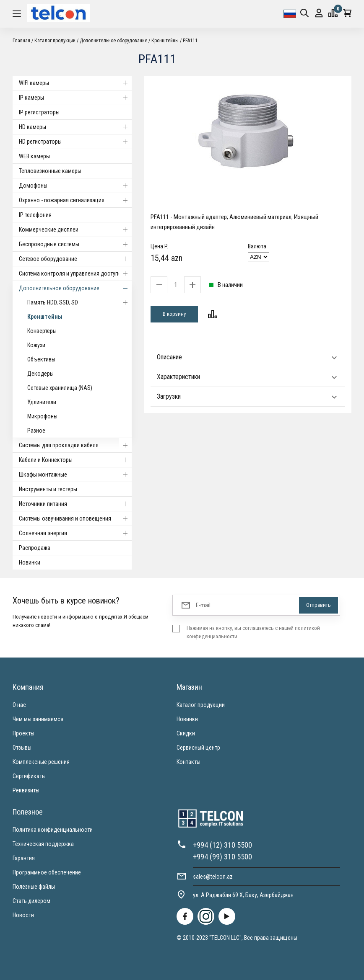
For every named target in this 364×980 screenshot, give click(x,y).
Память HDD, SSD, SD (79, 302)
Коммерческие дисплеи (75, 230)
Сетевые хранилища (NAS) (60, 388)
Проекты (23, 733)
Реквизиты (26, 790)
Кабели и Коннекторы (75, 460)
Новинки (30, 562)
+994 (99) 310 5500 (222, 857)
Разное (36, 431)
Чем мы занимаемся (38, 719)
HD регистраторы (75, 142)
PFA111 (190, 41)
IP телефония (35, 215)
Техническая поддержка (43, 844)
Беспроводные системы (75, 244)
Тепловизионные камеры (50, 171)
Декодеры (40, 374)
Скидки (186, 733)
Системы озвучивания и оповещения (75, 518)
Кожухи (36, 345)
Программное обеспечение (47, 872)
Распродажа (35, 548)
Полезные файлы (34, 887)
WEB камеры (34, 156)
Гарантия (24, 858)
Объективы (41, 359)
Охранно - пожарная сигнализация (75, 200)
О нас (19, 705)
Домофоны (75, 186)
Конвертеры (42, 331)
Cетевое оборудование (75, 259)
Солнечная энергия (75, 533)
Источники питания (75, 504)
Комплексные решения (41, 762)
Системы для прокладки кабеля (75, 445)
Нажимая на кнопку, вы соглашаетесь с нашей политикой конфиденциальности (253, 632)
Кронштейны (165, 41)
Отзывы (22, 748)
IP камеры (75, 98)
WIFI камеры (75, 83)
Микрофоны (42, 416)
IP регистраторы (39, 112)
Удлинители (42, 402)
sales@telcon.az (213, 877)
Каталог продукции (55, 41)
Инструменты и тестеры (48, 489)
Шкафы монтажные (75, 475)
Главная (21, 41)
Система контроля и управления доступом (75, 273)
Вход (319, 13)
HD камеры (75, 127)
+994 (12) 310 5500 (222, 845)
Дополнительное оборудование (113, 41)
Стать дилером (31, 901)
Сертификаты (29, 776)
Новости (23, 915)
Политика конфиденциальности (53, 830)
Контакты (188, 762)
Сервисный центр (198, 748)
